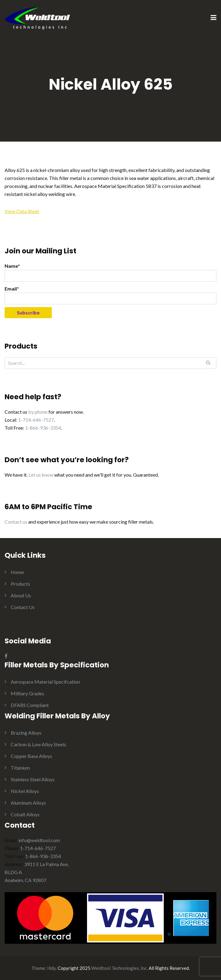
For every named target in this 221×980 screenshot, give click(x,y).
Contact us (16, 522)
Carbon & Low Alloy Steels (38, 744)
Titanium (20, 768)
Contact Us (23, 607)
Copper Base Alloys (31, 756)
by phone (38, 412)
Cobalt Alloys (25, 814)
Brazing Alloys (26, 733)
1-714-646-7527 (36, 420)
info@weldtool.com (39, 840)
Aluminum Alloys (28, 803)
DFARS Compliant (30, 705)
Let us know (41, 475)
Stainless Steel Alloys (33, 779)
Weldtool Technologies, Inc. (120, 968)
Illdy (51, 968)
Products (20, 584)
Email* (110, 295)
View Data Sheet (22, 211)
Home (17, 572)
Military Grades (27, 693)
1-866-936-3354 (43, 428)
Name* (110, 272)
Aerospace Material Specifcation (45, 682)
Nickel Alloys (25, 791)
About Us (21, 595)
